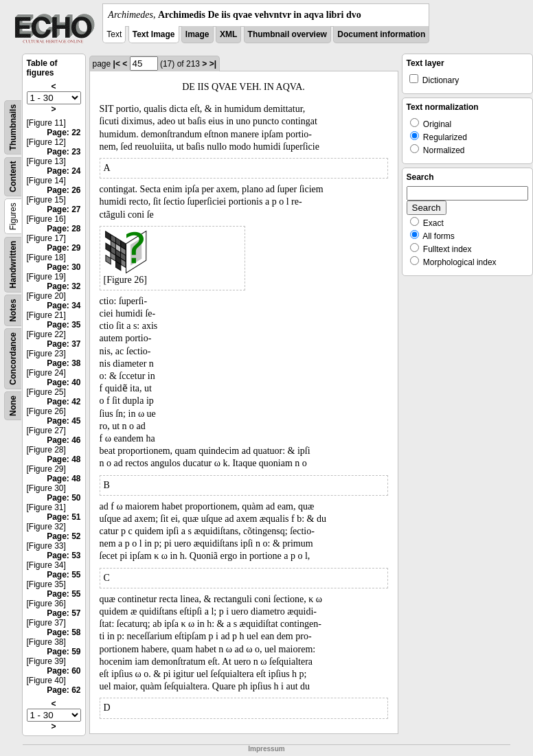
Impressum (266, 749)
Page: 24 (64, 171)
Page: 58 (64, 632)
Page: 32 (64, 286)
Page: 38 (64, 363)
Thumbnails (13, 127)
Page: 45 (64, 421)
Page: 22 (64, 133)
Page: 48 (64, 459)
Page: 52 (64, 536)
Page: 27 (64, 209)
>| (213, 64)
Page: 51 (64, 517)
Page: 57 (64, 613)
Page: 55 (64, 575)
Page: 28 (64, 229)
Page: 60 (64, 671)
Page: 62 (64, 690)
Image (197, 34)
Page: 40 (64, 382)
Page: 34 (64, 306)
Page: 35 (64, 325)
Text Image (154, 34)
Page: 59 (64, 652)
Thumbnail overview (287, 34)
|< (117, 64)
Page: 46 (64, 440)
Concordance (13, 359)
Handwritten (13, 265)
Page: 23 (64, 152)
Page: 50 (64, 498)
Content (13, 177)
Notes (13, 310)
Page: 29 (64, 248)
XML (228, 34)
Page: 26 (64, 190)
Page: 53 (64, 555)
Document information (381, 34)
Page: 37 (64, 344)
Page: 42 (64, 402)
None (13, 406)
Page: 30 (64, 267)
